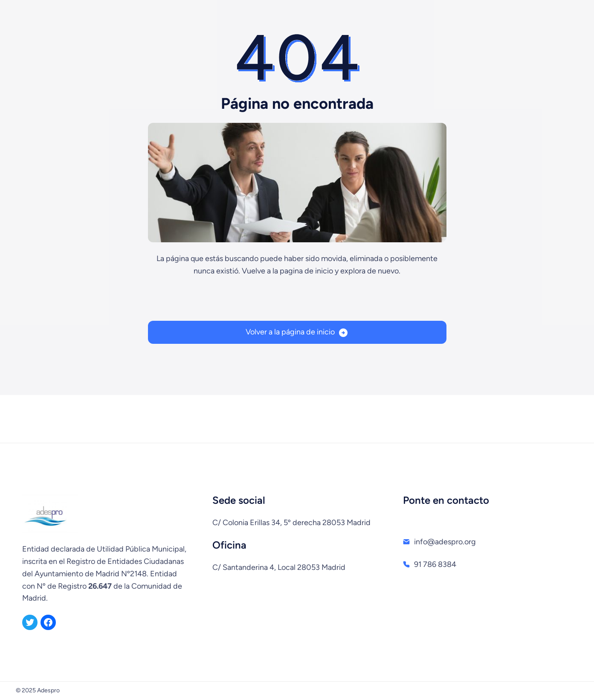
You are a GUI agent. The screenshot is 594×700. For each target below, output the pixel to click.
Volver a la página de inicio (290, 332)
